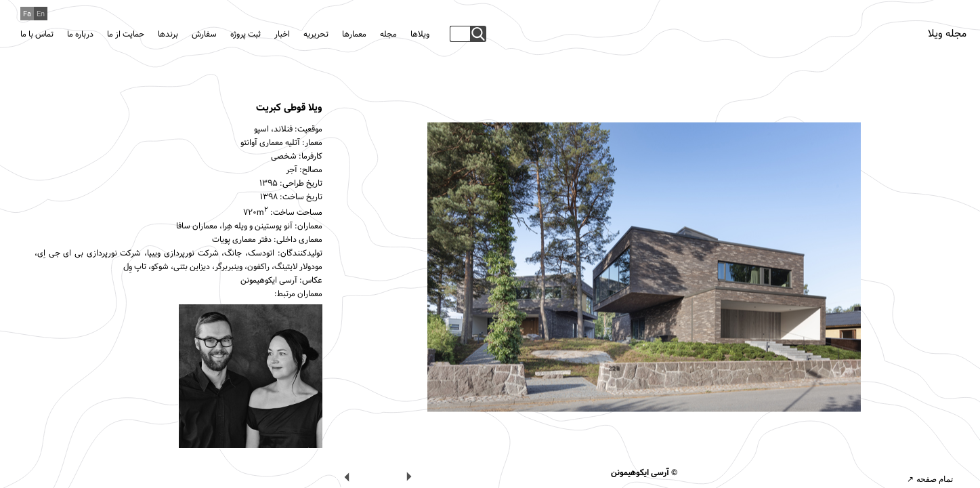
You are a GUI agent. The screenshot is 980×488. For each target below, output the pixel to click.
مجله (388, 35)
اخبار (282, 35)
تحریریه (316, 35)
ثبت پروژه (246, 35)
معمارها (354, 35)
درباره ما (80, 35)
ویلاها (420, 35)
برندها (168, 35)
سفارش (204, 35)
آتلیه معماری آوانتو (270, 143)
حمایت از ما (126, 35)
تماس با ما (37, 35)
